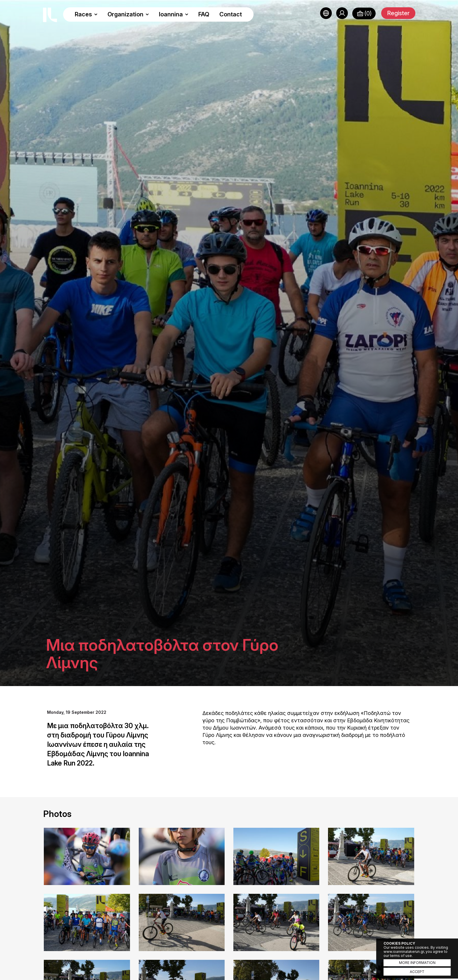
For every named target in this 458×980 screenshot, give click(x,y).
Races (86, 14)
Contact (231, 14)
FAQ (204, 14)
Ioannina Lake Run (50, 15)
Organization (128, 14)
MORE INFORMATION (417, 963)
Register (398, 13)
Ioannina (174, 14)
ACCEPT (417, 972)
